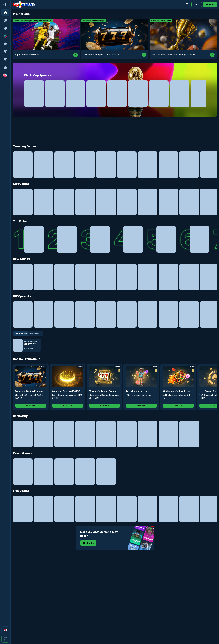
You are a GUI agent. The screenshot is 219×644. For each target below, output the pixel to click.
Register (210, 4)
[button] (5, 75)
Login (197, 4)
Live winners (35, 334)
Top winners (21, 334)
